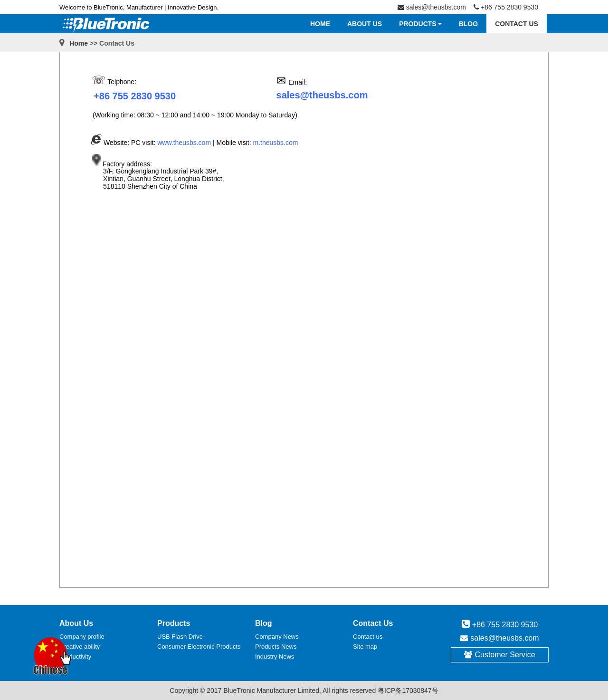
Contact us (368, 637)
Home (79, 43)
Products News (276, 647)
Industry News (275, 657)
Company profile (82, 637)
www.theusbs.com (184, 143)
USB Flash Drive (180, 637)
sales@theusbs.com (504, 638)
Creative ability (80, 647)
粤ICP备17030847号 (408, 690)
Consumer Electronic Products (199, 647)
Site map (365, 647)
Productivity (75, 657)
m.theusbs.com (276, 143)
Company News (277, 637)
